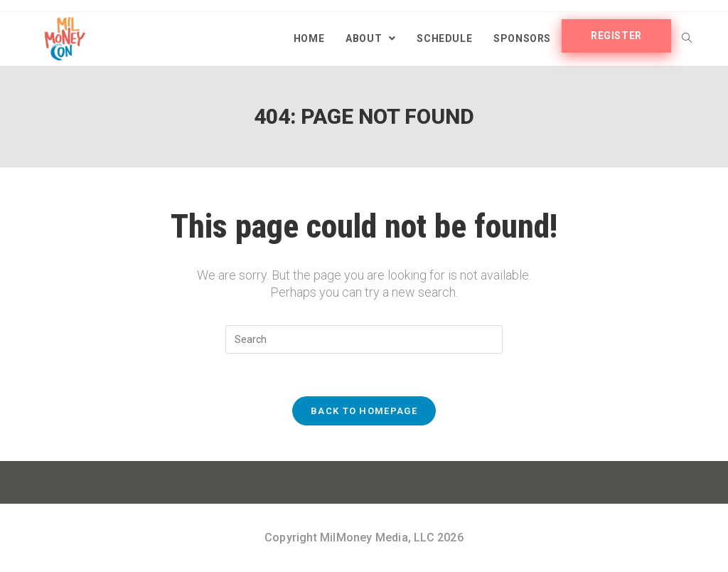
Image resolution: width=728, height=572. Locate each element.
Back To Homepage (364, 411)
